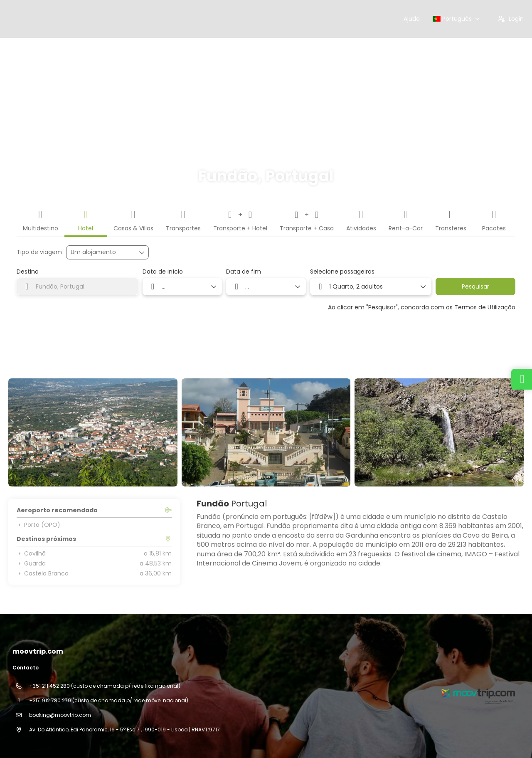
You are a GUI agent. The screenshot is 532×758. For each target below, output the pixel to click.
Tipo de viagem (39, 252)
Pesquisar (475, 286)
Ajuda (412, 19)
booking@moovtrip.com (60, 715)
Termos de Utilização (485, 307)
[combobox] (78, 286)
